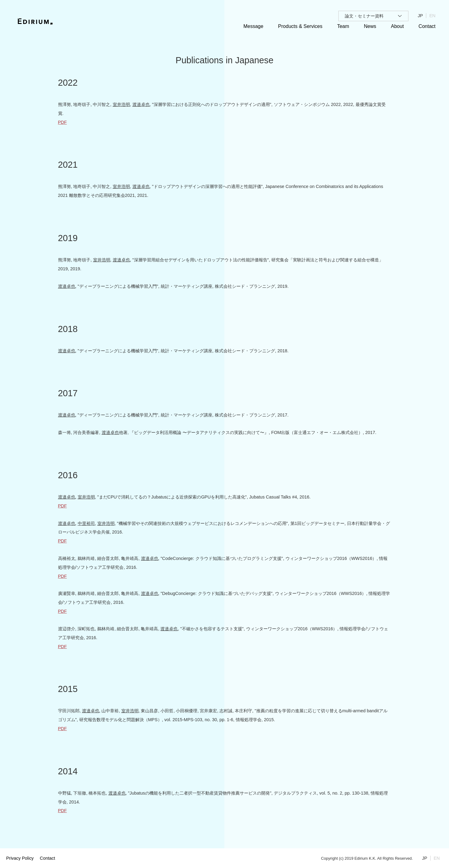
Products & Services (300, 26)
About (397, 26)
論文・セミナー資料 (364, 16)
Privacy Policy (20, 858)
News (370, 26)
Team (343, 26)
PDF (63, 122)
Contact (427, 26)
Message (253, 26)
